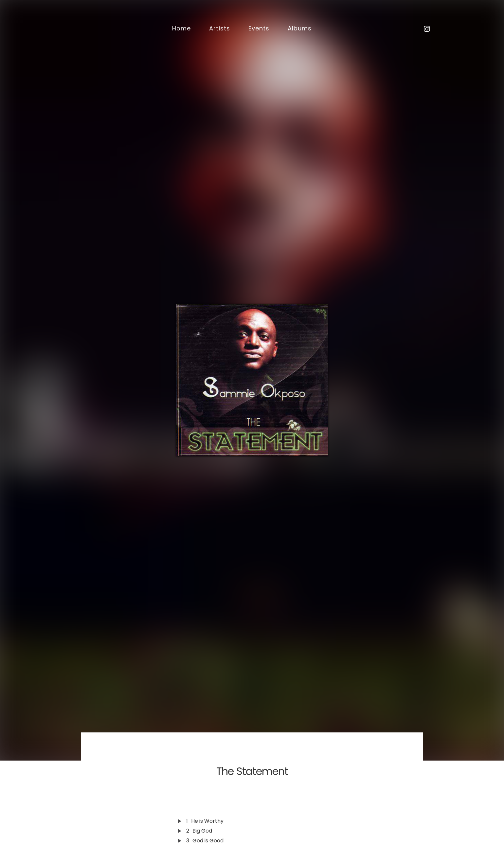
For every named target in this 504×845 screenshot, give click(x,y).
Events (259, 28)
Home (181, 28)
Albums (300, 28)
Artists (220, 28)
